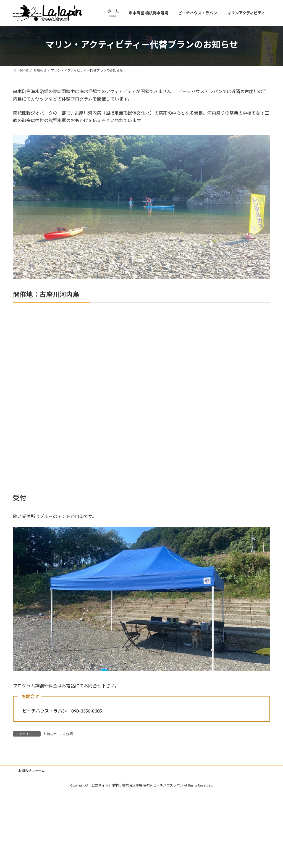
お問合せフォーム (32, 771)
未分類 (68, 734)
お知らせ (50, 734)
